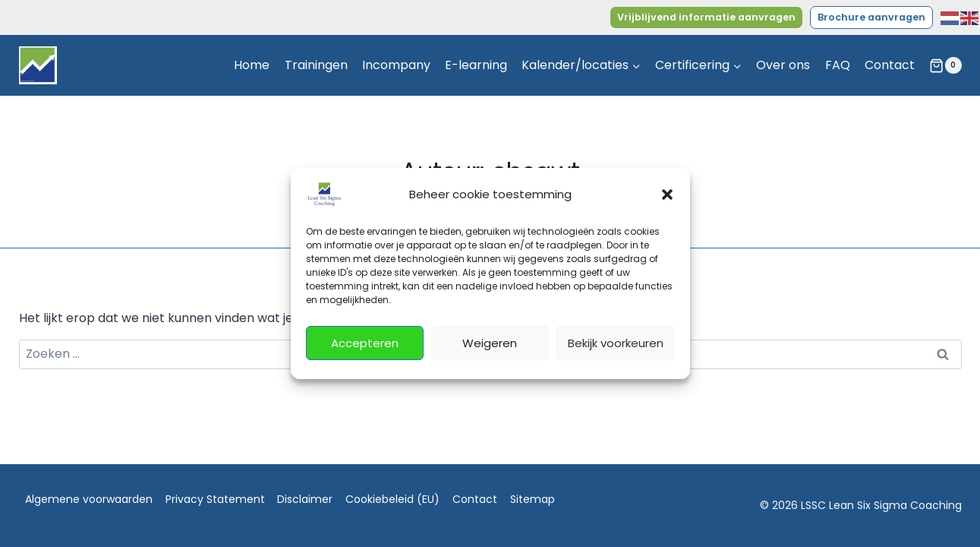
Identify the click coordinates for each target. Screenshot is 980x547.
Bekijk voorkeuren (616, 343)
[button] (667, 194)
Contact (890, 65)
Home (252, 65)
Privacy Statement (215, 499)
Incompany (396, 65)
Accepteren (365, 343)
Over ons (783, 65)
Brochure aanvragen (871, 17)
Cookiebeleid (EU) (392, 499)
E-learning (476, 65)
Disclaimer (305, 499)
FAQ (838, 65)
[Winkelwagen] (945, 65)
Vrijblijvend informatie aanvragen (706, 17)
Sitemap (533, 499)
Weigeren (490, 343)
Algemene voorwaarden (89, 499)
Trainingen (316, 65)
